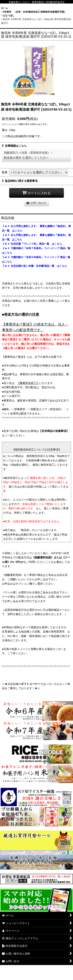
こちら (50, 575)
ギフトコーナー (31, 684)
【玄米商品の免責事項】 (54, 431)
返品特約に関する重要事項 (20, 181)
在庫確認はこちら (14, 146)
